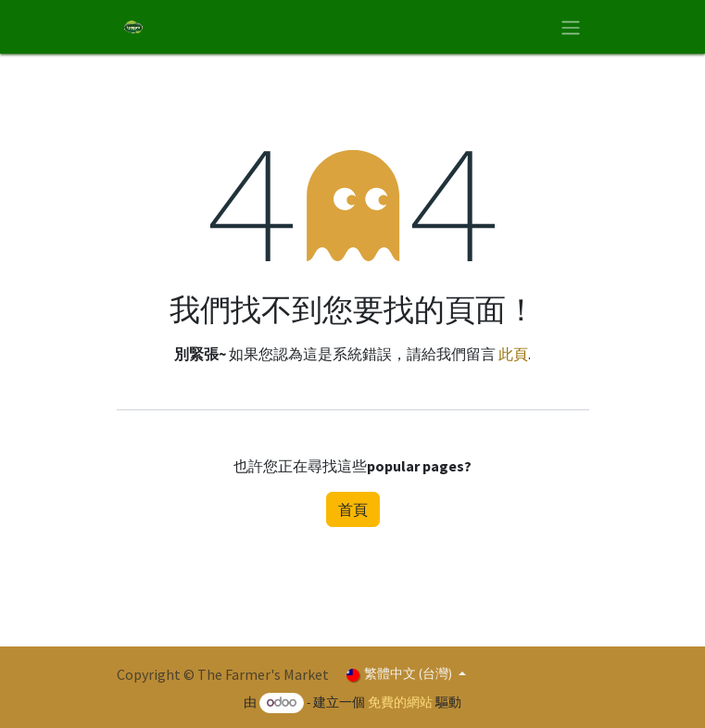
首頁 (353, 509)
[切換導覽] (571, 27)
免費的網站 (400, 702)
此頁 (513, 354)
